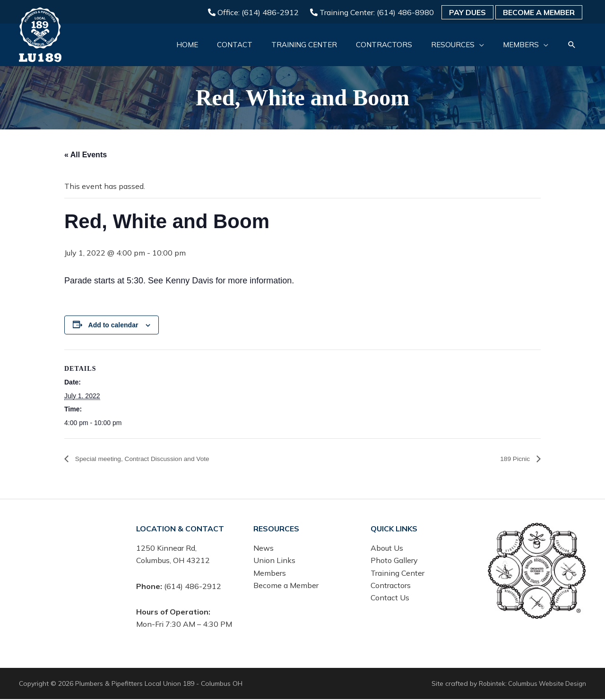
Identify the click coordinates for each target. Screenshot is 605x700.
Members (270, 573)
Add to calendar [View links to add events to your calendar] (113, 325)
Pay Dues (467, 12)
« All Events (86, 155)
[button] (572, 45)
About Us (387, 548)
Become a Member (539, 12)
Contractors (391, 586)
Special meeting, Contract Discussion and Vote (153, 459)
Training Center (398, 573)
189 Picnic (513, 459)
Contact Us (390, 598)
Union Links (274, 561)
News (264, 548)
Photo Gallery (394, 561)
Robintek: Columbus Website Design (531, 684)
